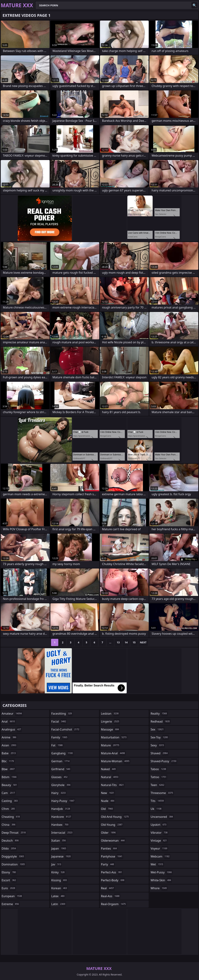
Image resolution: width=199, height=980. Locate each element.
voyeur (159, 848)
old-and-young (115, 817)
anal (9, 721)
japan (59, 848)
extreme (11, 904)
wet (157, 864)
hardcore (62, 817)
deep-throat (14, 833)
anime (9, 737)
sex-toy (160, 737)
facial (59, 721)
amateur (12, 714)
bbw (9, 769)
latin (59, 904)
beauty (10, 785)
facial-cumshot (66, 729)
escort (9, 880)
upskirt (159, 825)
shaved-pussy (164, 761)
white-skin (161, 880)
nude (108, 801)
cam (9, 793)
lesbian (110, 714)
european (12, 896)
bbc (8, 761)
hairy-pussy (63, 801)
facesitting (62, 714)
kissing (59, 880)
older (109, 833)
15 (134, 642)
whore (159, 888)
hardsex (60, 825)
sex (158, 729)
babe (9, 753)
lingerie (111, 721)
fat (57, 745)
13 (118, 642)
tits (158, 801)
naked (109, 769)
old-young (112, 825)
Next (143, 642)
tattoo (159, 777)
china (9, 825)
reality (159, 714)
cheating (11, 817)
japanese (61, 856)
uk (157, 809)
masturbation (114, 737)
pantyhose (112, 856)
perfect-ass (112, 872)
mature (111, 745)
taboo (159, 769)
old (107, 809)
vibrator (160, 833)
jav (57, 864)
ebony (9, 872)
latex (58, 896)
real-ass (111, 896)
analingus (12, 729)
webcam (161, 856)
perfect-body (113, 880)
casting (10, 801)
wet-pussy (162, 872)
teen (158, 785)
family (60, 737)
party (108, 864)
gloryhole (61, 785)
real (108, 888)
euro (9, 888)
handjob (61, 809)
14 (126, 642)
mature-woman (116, 761)
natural (110, 777)
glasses (60, 777)
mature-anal (113, 753)
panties (109, 848)
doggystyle (13, 856)
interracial (62, 833)
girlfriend (61, 769)
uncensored (162, 817)
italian (59, 841)
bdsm (10, 777)
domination (14, 864)
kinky (58, 872)
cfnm (9, 809)
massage (110, 729)
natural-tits (113, 785)
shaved (160, 753)
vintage (159, 841)
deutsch (11, 841)
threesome (162, 793)
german (61, 761)
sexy (158, 745)
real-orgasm (114, 904)
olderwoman (113, 841)
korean (60, 888)
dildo (9, 848)
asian (9, 745)
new (108, 793)
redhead (161, 721)
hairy (59, 793)
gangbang (62, 753)
